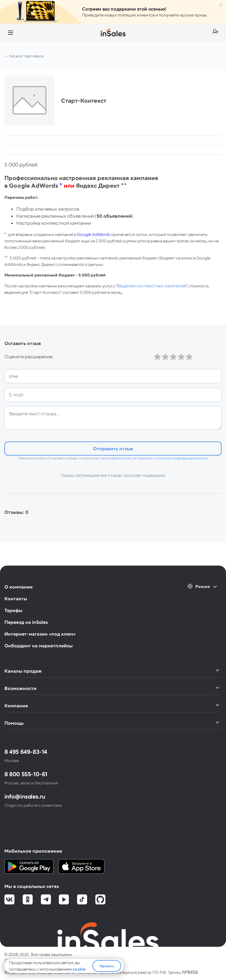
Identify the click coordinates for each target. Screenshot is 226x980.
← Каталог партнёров (24, 56)
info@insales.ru (25, 796)
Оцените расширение (29, 356)
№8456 (190, 972)
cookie (79, 969)
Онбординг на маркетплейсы (39, 645)
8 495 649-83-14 (26, 751)
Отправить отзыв (113, 448)
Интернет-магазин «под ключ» (40, 634)
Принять (107, 966)
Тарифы (13, 610)
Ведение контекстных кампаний (152, 285)
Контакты (16, 598)
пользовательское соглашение (126, 458)
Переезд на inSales (26, 622)
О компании (19, 587)
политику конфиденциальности (182, 458)
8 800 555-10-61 (26, 774)
